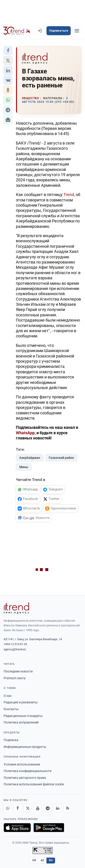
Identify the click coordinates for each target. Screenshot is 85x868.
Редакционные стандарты (23, 716)
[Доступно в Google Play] (49, 828)
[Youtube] (38, 808)
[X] (28, 808)
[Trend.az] (17, 31)
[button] (8, 51)
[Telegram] (48, 808)
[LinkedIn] (58, 808)
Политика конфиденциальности (28, 771)
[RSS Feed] (68, 808)
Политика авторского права (25, 778)
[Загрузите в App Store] (17, 828)
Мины (24, 467)
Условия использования (22, 764)
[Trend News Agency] (16, 608)
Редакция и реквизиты (21, 702)
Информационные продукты (25, 747)
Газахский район (61, 458)
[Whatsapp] (8, 808)
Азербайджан (30, 458)
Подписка (11, 740)
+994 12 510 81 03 (15, 644)
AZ (42, 860)
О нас (8, 696)
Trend (69, 195)
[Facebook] (18, 808)
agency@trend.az (15, 649)
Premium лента (15, 678)
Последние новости (18, 671)
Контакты (11, 709)
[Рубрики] (77, 31)
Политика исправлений (21, 722)
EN (34, 860)
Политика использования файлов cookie (34, 784)
